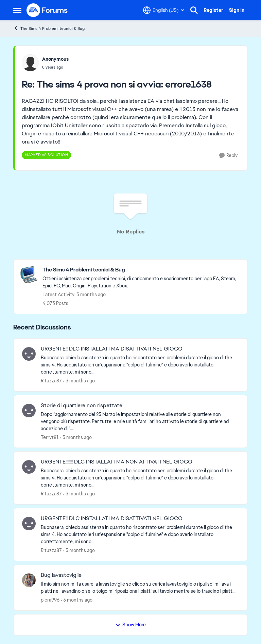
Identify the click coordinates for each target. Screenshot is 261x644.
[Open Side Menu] (17, 10)
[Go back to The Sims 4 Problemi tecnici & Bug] (142, 270)
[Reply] (228, 156)
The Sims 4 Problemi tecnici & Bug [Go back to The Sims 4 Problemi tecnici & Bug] (49, 28)
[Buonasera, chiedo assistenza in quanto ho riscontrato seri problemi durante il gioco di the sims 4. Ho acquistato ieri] (140, 365)
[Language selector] (164, 10)
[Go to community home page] (47, 10)
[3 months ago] (79, 381)
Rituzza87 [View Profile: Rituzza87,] (51, 381)
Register (213, 10)
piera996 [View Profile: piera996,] (50, 600)
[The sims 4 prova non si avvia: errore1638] (55, 67)
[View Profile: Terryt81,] (29, 411)
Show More (130, 625)
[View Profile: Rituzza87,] (29, 354)
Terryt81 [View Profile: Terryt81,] (50, 437)
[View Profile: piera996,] (29, 580)
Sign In (237, 10)
